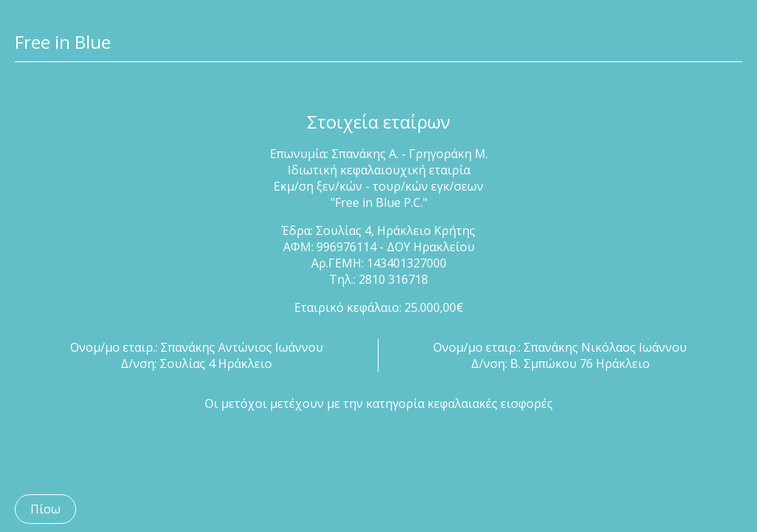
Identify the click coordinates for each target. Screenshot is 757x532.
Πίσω (45, 509)
